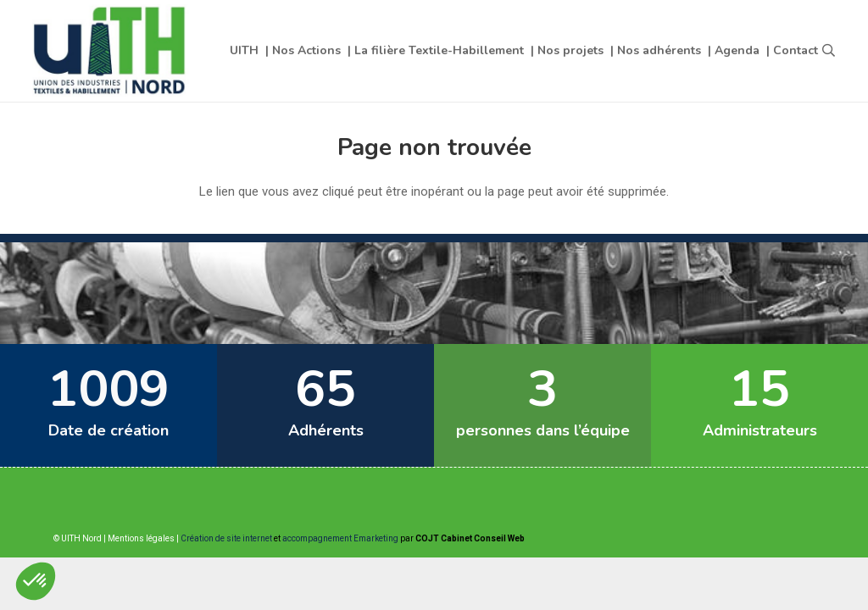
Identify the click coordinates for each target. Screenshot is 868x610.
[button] (829, 51)
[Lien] (111, 51)
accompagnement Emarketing (340, 538)
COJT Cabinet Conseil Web (470, 538)
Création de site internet (226, 538)
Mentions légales (141, 538)
